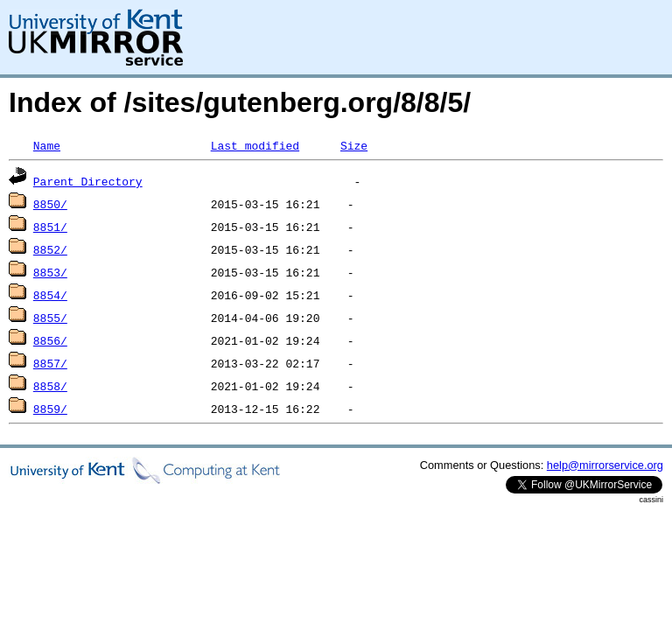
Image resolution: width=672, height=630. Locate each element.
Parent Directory (88, 181)
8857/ (50, 363)
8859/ (50, 409)
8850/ (50, 204)
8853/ (50, 272)
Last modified (255, 145)
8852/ (50, 249)
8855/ (50, 318)
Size (354, 145)
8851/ (50, 227)
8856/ (50, 340)
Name (47, 145)
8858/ (50, 386)
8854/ (50, 295)
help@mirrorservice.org (605, 465)
